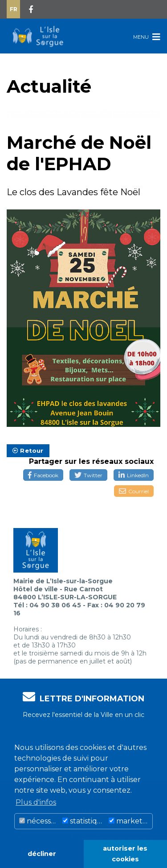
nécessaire (40, 821)
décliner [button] (42, 854)
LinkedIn (134, 475)
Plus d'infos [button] (36, 802)
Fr (14, 9)
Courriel (134, 491)
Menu (147, 37)
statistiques (84, 821)
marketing (130, 821)
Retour (28, 450)
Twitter (88, 475)
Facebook (43, 475)
